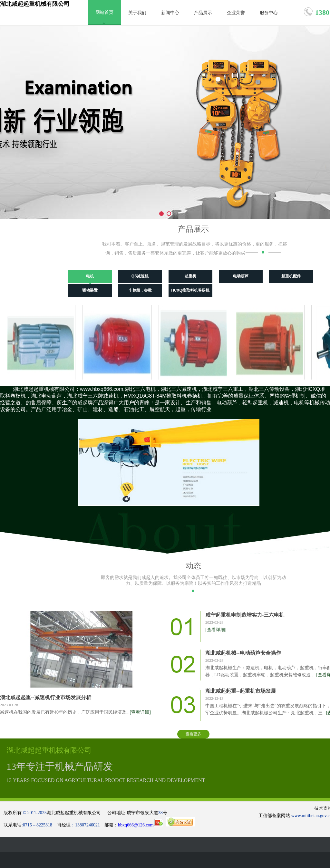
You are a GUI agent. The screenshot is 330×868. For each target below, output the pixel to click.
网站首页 (104, 12)
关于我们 (137, 13)
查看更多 (193, 734)
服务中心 (269, 13)
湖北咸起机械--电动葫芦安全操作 (243, 653)
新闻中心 (170, 13)
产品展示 (203, 13)
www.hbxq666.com (102, 389)
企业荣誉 (236, 13)
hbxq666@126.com (141, 825)
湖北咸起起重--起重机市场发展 (241, 691)
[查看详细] (140, 712)
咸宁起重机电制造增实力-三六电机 (245, 615)
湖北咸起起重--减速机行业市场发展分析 (46, 697)
